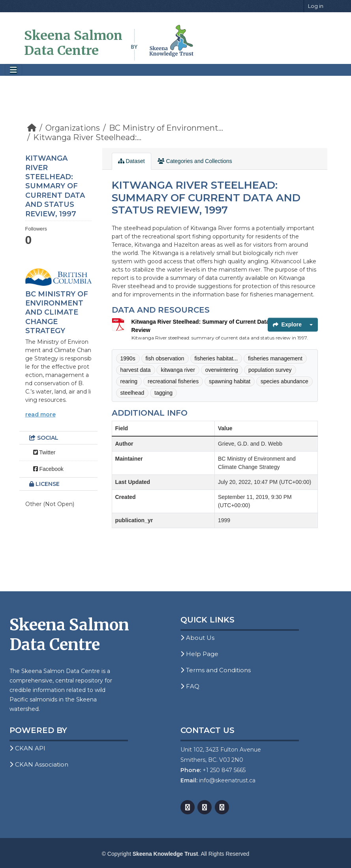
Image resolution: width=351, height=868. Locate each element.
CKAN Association (39, 764)
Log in (316, 6)
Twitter (44, 452)
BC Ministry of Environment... (166, 128)
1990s (128, 358)
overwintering (222, 370)
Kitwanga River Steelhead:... (87, 137)
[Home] (32, 128)
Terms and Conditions (216, 670)
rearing (129, 381)
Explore (287, 324)
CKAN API (27, 748)
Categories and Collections (195, 161)
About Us (197, 638)
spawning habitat (230, 381)
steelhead (132, 393)
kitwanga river (178, 370)
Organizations (73, 128)
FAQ (190, 686)
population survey (270, 370)
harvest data (136, 370)
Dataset (131, 161)
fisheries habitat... (216, 358)
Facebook (48, 469)
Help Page (199, 654)
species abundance (284, 381)
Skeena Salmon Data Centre (73, 43)
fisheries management (275, 358)
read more (40, 414)
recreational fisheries (173, 381)
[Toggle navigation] (13, 70)
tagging (163, 393)
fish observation (165, 358)
